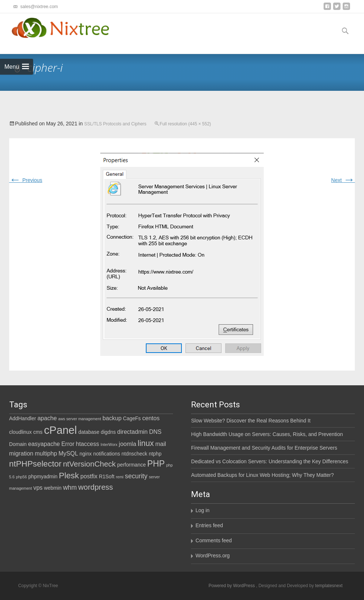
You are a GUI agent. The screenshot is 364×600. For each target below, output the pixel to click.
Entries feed (209, 525)
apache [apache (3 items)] (47, 418)
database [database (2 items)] (89, 432)
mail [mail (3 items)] (161, 444)
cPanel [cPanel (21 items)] (61, 430)
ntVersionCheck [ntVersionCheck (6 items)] (89, 464)
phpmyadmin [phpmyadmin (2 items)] (43, 476)
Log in (202, 510)
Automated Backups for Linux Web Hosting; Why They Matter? (262, 475)
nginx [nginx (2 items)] (86, 454)
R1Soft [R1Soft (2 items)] (107, 476)
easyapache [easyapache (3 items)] (44, 444)
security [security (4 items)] (136, 476)
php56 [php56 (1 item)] (21, 477)
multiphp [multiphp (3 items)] (46, 453)
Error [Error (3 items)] (68, 444)
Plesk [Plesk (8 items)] (69, 476)
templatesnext (329, 586)
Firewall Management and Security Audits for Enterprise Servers (264, 448)
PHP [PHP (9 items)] (156, 464)
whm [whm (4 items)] (70, 488)
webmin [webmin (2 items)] (53, 488)
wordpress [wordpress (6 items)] (96, 487)
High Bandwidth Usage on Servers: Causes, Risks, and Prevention (267, 434)
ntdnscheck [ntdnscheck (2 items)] (134, 454)
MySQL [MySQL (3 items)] (68, 453)
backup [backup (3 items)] (112, 418)
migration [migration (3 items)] (21, 453)
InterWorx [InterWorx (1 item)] (109, 444)
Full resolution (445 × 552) (185, 124)
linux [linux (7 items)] (146, 443)
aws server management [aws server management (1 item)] (80, 419)
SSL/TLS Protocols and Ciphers (115, 124)
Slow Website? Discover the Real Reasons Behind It (251, 421)
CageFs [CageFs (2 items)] (132, 418)
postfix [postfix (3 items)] (89, 476)
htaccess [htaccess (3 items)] (87, 444)
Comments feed (214, 540)
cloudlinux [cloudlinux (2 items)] (21, 432)
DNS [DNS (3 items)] (155, 432)
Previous (26, 180)
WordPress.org (212, 556)
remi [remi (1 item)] (120, 477)
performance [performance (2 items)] (131, 465)
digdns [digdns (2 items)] (108, 432)
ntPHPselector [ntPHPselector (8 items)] (35, 464)
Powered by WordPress (232, 586)
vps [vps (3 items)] (38, 488)
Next (343, 180)
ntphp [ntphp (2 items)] (155, 454)
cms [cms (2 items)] (38, 432)
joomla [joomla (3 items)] (128, 444)
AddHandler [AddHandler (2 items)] (23, 418)
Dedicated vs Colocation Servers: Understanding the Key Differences (270, 461)
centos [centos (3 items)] (151, 418)
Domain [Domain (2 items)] (18, 444)
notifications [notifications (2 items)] (107, 454)
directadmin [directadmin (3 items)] (132, 432)
